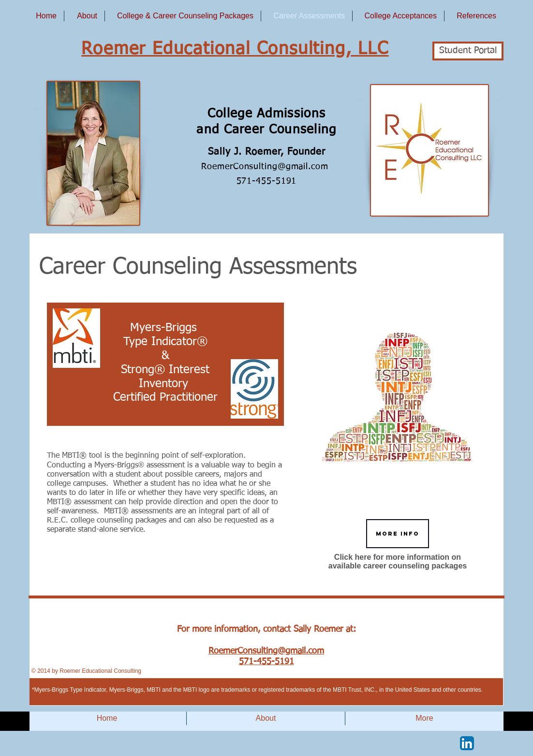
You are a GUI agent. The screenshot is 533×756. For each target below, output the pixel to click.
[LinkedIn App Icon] (467, 743)
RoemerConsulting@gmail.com (266, 167)
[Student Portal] (468, 51)
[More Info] (398, 534)
